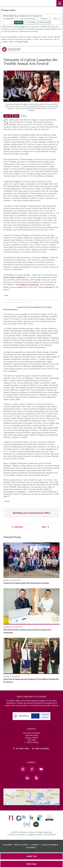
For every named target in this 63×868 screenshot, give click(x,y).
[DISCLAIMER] (8, 845)
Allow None (31, 22)
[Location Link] (31, 803)
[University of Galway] (11, 50)
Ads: (55, 18)
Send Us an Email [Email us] (42, 749)
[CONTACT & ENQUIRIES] (51, 845)
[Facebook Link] (32, 769)
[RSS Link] (36, 778)
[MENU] (60, 3)
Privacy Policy (22, 42)
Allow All (20, 22)
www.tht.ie (49, 287)
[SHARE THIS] (31, 856)
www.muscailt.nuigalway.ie (14, 277)
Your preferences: (27, 18)
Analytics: (44, 18)
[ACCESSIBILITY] (31, 848)
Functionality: (9, 18)
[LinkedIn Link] (27, 778)
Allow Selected (45, 22)
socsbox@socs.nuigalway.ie (27, 285)
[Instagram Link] (23, 769)
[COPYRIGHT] (36, 845)
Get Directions (22, 749)
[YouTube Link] (41, 769)
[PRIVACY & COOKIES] (22, 845)
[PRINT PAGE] (31, 864)
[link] (11, 818)
